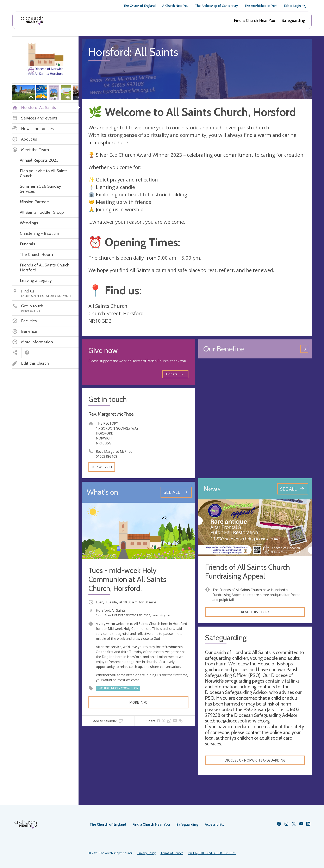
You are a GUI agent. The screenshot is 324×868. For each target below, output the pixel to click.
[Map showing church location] (255, 418)
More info (138, 702)
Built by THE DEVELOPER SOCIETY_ (212, 853)
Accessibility (215, 824)
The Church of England (139, 6)
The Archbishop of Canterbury (216, 6)
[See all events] (176, 492)
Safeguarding (293, 20)
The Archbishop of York (261, 6)
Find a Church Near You (254, 20)
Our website (102, 467)
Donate (174, 374)
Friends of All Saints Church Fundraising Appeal (247, 572)
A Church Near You (175, 6)
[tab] (108, 721)
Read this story (255, 612)
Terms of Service (172, 853)
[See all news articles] (293, 489)
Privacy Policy (147, 853)
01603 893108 (107, 456)
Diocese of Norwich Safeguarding (255, 760)
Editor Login (295, 6)
